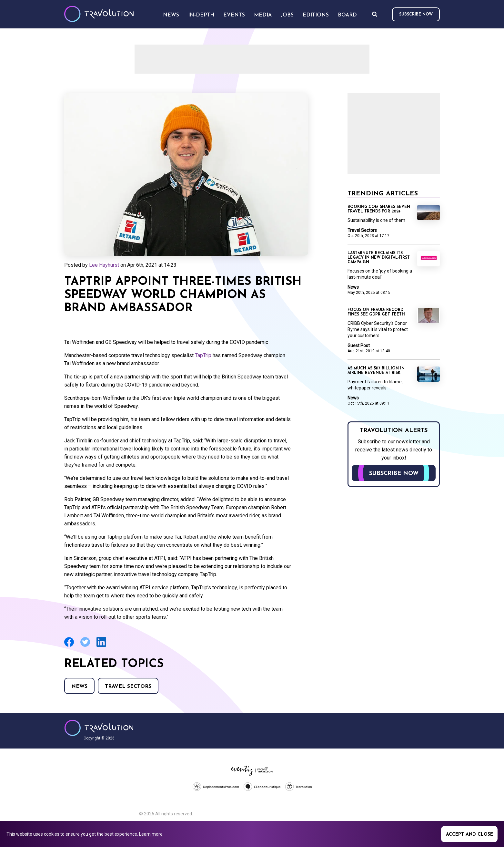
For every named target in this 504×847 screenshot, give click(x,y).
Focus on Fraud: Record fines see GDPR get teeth (376, 312)
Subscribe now (416, 15)
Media (263, 15)
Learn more (151, 834)
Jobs (287, 15)
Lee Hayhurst (104, 265)
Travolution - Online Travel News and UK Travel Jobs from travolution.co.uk (99, 728)
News (79, 687)
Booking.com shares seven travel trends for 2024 (379, 209)
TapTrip (203, 355)
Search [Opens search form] (375, 14)
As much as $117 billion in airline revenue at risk (376, 371)
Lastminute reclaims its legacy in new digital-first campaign (379, 258)
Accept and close (469, 835)
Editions (316, 15)
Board (347, 15)
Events (234, 15)
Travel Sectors (128, 687)
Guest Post (359, 346)
